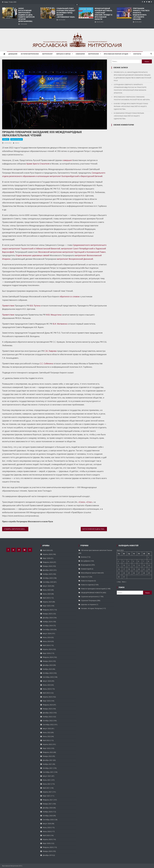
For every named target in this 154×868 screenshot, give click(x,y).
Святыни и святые (63, 54)
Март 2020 (47, 843)
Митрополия (93, 54)
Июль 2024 (47, 637)
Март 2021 (47, 796)
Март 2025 (47, 606)
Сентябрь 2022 (48, 725)
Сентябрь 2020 (48, 820)
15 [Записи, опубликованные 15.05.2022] (149, 565)
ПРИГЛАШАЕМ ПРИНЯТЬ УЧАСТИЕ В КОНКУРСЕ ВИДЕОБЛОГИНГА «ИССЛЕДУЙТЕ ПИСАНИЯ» (141, 14)
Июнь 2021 (47, 784)
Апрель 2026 (47, 554)
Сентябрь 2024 (48, 629)
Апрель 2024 (47, 649)
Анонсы (84, 557)
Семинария (80, 54)
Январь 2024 (47, 661)
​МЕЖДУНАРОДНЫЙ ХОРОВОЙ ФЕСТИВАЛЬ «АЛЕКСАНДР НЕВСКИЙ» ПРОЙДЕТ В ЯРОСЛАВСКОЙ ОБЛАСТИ (103, 14)
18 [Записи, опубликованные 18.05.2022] (129, 569)
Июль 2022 (47, 732)
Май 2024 (46, 645)
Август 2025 (47, 586)
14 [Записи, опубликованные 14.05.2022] (144, 565)
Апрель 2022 (47, 744)
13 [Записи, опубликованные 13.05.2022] (139, 565)
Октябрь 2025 (48, 578)
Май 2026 (46, 550)
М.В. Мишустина (54, 315)
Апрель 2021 (47, 792)
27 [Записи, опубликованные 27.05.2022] (139, 573)
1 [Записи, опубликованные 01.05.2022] (149, 557)
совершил (67, 160)
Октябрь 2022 (48, 721)
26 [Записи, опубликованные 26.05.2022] (134, 573)
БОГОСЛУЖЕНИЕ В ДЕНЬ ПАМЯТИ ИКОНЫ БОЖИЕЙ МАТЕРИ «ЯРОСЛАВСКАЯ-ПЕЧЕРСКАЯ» (95, 529)
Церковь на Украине (88, 604)
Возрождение (86, 565)
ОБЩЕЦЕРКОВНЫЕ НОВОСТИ (92, 593)
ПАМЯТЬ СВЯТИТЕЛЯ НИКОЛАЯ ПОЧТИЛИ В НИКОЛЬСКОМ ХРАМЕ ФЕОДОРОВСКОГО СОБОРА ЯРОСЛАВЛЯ (17, 529)
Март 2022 (47, 748)
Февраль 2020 (48, 847)
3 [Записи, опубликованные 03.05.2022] (124, 561)
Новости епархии (87, 581)
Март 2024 (47, 653)
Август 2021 (47, 776)
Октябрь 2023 (48, 673)
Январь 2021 (47, 804)
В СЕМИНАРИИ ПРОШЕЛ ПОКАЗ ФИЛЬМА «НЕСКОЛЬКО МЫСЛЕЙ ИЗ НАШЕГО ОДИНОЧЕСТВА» (129, 116)
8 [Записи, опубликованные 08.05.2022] (149, 561)
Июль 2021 (47, 780)
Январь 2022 (47, 756)
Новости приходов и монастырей (93, 589)
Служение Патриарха (89, 600)
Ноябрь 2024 (47, 622)
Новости (6, 139)
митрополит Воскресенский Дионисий (75, 259)
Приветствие (8, 306)
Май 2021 (46, 788)
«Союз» (82, 502)
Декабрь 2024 (48, 618)
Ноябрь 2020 (47, 812)
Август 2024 (47, 633)
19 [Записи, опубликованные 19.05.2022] (134, 569)
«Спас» (89, 502)
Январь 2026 (47, 566)
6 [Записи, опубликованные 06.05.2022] (138, 561)
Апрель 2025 (47, 602)
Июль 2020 (47, 827)
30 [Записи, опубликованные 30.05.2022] (119, 577)
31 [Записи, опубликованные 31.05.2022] (124, 577)
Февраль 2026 (48, 562)
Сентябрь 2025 (48, 582)
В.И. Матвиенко (60, 324)
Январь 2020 (47, 851)
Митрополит (47, 54)
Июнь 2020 (47, 831)
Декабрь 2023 (48, 665)
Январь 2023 (47, 709)
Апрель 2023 (47, 697)
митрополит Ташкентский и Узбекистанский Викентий (34, 249)
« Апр (119, 582)
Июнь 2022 (47, 736)
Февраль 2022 (48, 752)
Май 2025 (46, 598)
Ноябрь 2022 (47, 717)
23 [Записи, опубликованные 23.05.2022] (119, 573)
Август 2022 (47, 728)
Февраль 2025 (48, 610)
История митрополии (30, 54)
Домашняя (13, 54)
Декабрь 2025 (48, 570)
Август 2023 (47, 681)
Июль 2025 (47, 590)
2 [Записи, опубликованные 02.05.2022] (118, 561)
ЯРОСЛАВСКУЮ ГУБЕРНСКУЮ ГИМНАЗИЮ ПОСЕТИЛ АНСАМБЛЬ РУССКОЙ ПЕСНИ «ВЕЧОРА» (132, 98)
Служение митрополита (90, 597)
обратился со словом (70, 296)
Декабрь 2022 (48, 713)
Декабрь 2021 (48, 760)
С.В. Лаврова (50, 351)
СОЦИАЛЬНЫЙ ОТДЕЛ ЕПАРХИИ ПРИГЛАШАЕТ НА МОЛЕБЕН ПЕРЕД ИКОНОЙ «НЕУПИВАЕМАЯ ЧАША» (66, 13)
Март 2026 (47, 558)
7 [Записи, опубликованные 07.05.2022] (144, 561)
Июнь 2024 (47, 641)
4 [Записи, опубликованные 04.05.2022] (128, 561)
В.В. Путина (35, 306)
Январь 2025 (47, 614)
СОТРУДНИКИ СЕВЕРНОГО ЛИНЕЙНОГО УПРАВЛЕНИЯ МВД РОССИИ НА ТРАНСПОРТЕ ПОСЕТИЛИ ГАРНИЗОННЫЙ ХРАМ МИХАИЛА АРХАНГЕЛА (130, 89)
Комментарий (86, 569)
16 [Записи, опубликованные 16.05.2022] (119, 569)
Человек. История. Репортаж (91, 608)
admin (17, 143)
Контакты (137, 54)
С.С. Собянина (46, 363)
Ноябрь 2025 (47, 574)
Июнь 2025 (47, 594)
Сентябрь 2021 (48, 772)
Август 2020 (47, 824)
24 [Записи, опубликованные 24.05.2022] (124, 573)
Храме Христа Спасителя (38, 164)
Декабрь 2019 (48, 855)
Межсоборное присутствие (91, 573)
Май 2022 (46, 740)
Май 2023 (46, 693)
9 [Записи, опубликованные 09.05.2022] (118, 565)
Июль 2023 (47, 685)
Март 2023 (47, 701)
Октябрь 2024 (48, 626)
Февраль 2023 (48, 705)
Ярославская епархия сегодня (116, 54)
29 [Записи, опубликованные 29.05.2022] (149, 573)
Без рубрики (85, 561)
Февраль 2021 (48, 800)
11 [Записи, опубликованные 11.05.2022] (129, 565)
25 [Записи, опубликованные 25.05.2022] (129, 573)
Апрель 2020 (47, 839)
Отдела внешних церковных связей (32, 255)
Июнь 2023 (47, 689)
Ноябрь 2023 (47, 669)
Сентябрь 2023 (48, 677)
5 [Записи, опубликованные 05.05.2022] (133, 561)
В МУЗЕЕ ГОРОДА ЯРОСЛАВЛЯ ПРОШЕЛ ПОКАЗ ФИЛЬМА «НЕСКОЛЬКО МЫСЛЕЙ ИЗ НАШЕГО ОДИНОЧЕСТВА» (131, 106)
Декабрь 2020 (48, 808)
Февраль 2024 (48, 657)
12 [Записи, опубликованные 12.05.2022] (134, 565)
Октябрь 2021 (48, 768)
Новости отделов (17, 139)
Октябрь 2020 (48, 816)
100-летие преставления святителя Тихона (97, 550)
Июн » (124, 582)
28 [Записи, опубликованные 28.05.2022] (144, 573)
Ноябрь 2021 (47, 764)
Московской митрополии (50, 252)
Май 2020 (46, 835)
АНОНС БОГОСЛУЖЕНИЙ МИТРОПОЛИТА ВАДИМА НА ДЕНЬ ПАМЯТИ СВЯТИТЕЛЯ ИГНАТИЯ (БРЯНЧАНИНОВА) (26, 15)
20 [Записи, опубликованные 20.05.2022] (139, 569)
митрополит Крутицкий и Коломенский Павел (84, 252)
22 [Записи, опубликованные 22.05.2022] (149, 569)
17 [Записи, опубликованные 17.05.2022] (124, 569)
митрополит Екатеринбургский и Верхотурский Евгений (76, 176)
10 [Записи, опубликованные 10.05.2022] (124, 565)
